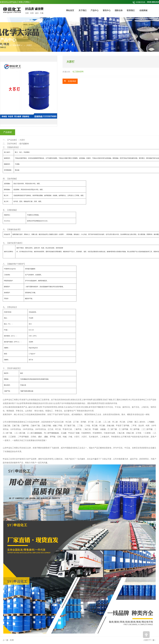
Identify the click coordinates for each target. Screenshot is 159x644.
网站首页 (70, 10)
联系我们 (131, 10)
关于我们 (83, 10)
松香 (12, 640)
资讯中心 (107, 10)
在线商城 (143, 10)
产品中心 (95, 10)
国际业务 (119, 10)
